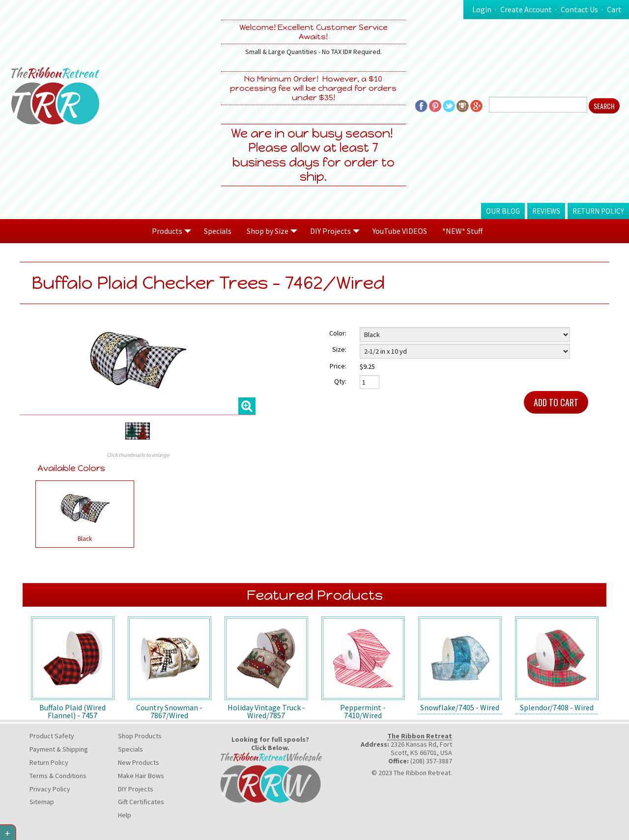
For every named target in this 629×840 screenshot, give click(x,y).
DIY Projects (136, 789)
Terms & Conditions (58, 776)
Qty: (340, 381)
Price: (338, 366)
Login (482, 9)
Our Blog (503, 211)
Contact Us (579, 9)
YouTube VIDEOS (400, 231)
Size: (339, 349)
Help (125, 815)
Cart (614, 9)
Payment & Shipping (59, 749)
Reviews (546, 211)
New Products (139, 762)
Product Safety (52, 736)
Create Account (526, 9)
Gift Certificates (141, 802)
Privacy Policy (50, 789)
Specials (218, 231)
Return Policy (598, 211)
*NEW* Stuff (462, 231)
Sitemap (42, 802)
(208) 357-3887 (431, 761)
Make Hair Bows (141, 776)
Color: (338, 333)
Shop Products (140, 736)
